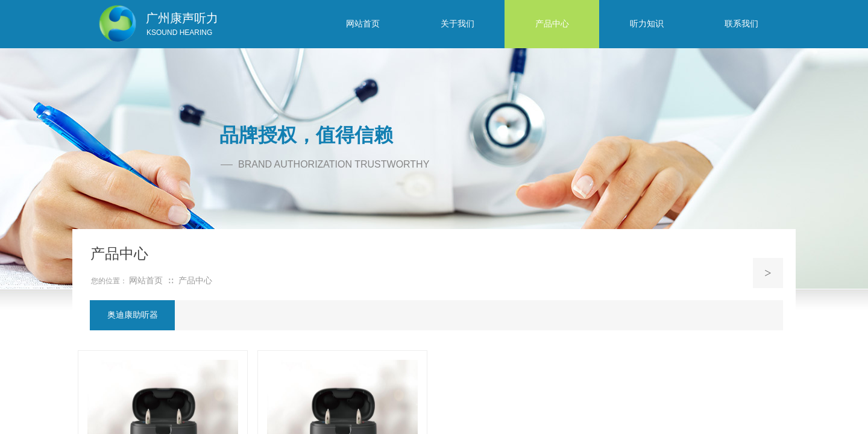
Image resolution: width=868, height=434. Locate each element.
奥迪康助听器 (133, 315)
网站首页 (146, 281)
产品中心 (195, 281)
